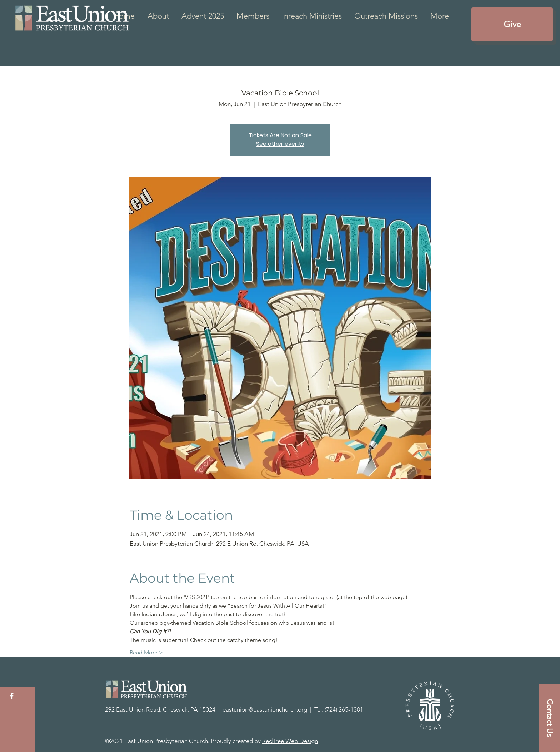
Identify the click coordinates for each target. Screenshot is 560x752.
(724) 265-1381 (344, 709)
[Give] (512, 24)
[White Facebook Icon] (12, 696)
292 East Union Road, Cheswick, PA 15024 (160, 709)
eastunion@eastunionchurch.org (265, 709)
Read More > (146, 652)
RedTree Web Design (290, 741)
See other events (280, 144)
